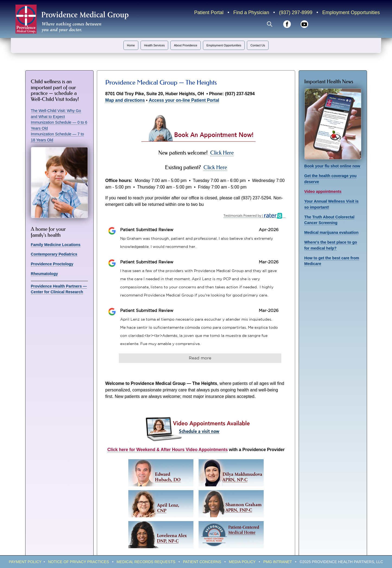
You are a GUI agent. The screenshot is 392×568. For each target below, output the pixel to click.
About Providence (186, 45)
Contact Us (258, 45)
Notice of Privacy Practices (78, 562)
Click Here (222, 153)
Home (131, 45)
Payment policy (25, 562)
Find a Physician (251, 12)
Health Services (154, 45)
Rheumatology (44, 274)
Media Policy (242, 562)
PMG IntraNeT (278, 562)
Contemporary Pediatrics (54, 254)
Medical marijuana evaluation (332, 232)
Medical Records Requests (146, 562)
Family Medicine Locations (56, 245)
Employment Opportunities (351, 12)
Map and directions (125, 100)
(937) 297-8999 (296, 12)
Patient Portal (209, 12)
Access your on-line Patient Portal (184, 100)
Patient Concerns (202, 562)
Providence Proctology (52, 264)
